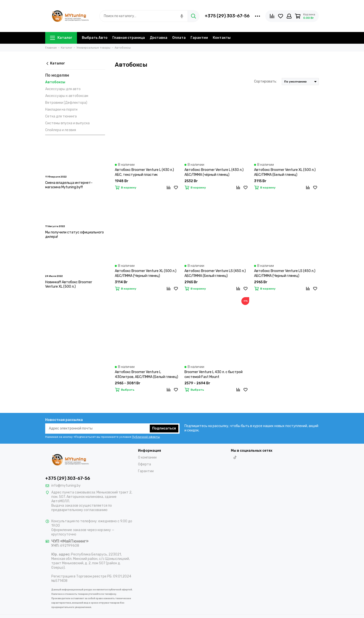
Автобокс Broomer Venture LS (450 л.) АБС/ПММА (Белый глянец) (215, 273)
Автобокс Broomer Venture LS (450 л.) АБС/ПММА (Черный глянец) (285, 273)
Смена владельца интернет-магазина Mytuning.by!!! (69, 185)
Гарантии (199, 38)
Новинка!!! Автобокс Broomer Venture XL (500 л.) (69, 284)
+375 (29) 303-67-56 (227, 16)
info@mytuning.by (66, 486)
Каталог (61, 38)
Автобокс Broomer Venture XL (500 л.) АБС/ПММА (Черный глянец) (146, 273)
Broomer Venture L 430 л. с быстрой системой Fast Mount (214, 374)
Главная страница (129, 38)
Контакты (222, 38)
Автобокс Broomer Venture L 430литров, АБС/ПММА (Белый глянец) (146, 374)
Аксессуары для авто (63, 89)
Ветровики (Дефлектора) (66, 103)
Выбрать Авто (95, 38)
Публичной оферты (146, 437)
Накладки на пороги (61, 110)
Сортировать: (265, 81)
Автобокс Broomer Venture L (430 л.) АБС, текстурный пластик (144, 172)
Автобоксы (55, 82)
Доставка (159, 38)
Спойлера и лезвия (61, 130)
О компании (147, 457)
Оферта (145, 464)
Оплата (179, 38)
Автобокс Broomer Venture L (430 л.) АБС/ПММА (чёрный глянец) (214, 172)
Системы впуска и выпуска (67, 123)
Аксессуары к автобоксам (67, 96)
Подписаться (164, 428)
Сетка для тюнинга (61, 116)
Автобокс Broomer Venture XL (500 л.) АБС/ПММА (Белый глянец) (285, 172)
